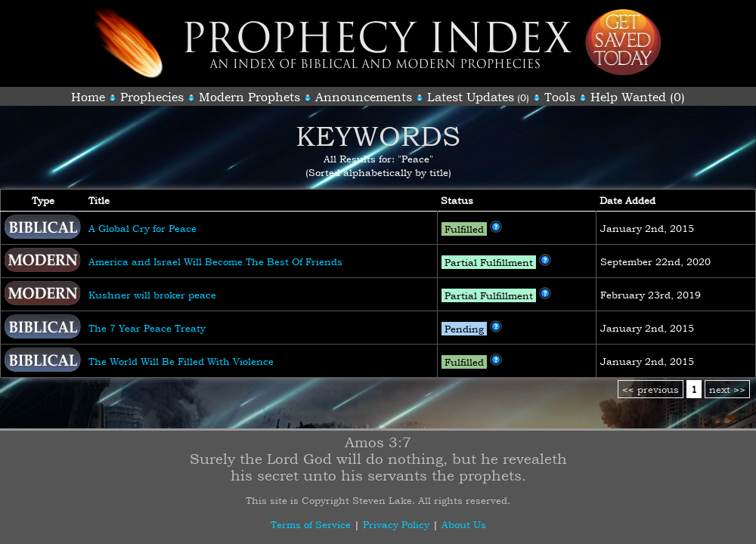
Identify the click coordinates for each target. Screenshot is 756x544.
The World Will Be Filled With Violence (181, 361)
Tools (560, 97)
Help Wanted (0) (638, 97)
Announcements (364, 97)
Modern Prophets (249, 97)
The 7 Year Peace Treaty (147, 328)
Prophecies (152, 97)
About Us (464, 524)
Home (88, 97)
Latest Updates (471, 97)
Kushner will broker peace (152, 295)
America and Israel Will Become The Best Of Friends (215, 261)
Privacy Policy (396, 524)
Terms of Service (311, 524)
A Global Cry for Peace (143, 228)
